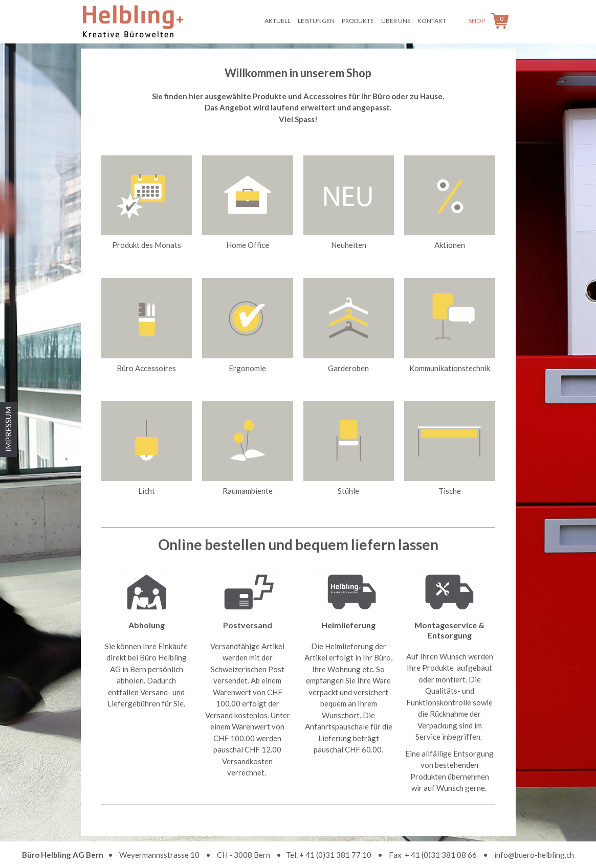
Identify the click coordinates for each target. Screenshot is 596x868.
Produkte (358, 21)
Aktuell (278, 21)
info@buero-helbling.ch (534, 855)
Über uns (396, 21)
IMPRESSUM (8, 429)
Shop (477, 21)
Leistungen (316, 21)
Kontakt (432, 21)
